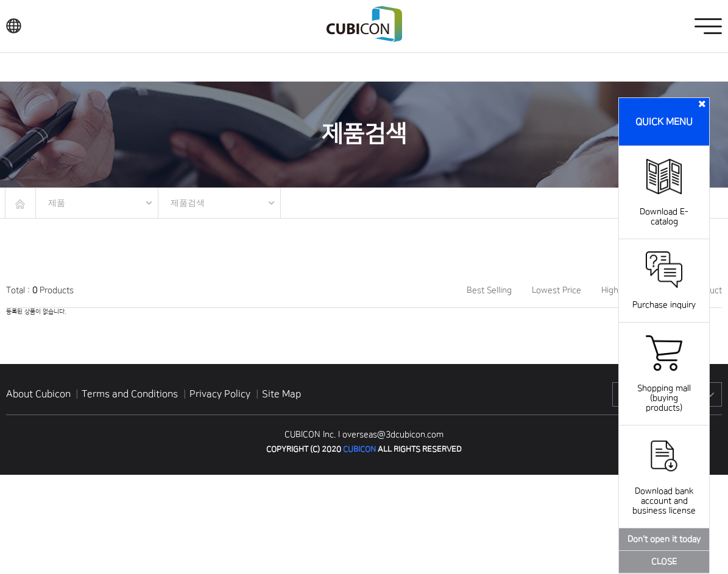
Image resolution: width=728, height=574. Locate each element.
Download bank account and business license (664, 491)
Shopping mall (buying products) (664, 388)
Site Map (281, 394)
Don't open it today (664, 539)
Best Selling (489, 290)
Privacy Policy (221, 394)
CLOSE (664, 562)
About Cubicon (38, 394)
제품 (57, 203)
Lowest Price (557, 290)
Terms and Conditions (131, 394)
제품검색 (188, 203)
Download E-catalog (664, 207)
